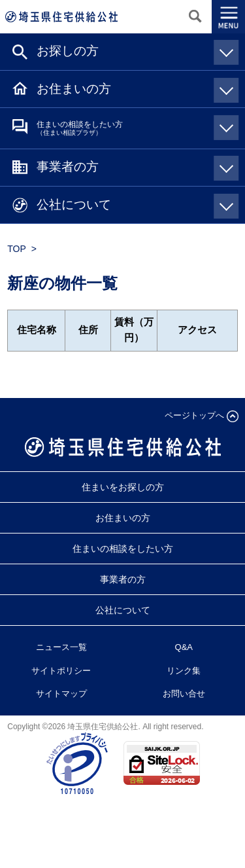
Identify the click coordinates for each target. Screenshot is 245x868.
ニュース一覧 (61, 647)
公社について (135, 204)
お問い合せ (184, 694)
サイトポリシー (61, 671)
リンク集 (184, 671)
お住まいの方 (135, 88)
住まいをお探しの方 (123, 487)
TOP (17, 249)
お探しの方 (135, 50)
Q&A (184, 647)
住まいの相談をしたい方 (135, 127)
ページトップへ (194, 415)
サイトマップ (61, 694)
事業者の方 (135, 166)
